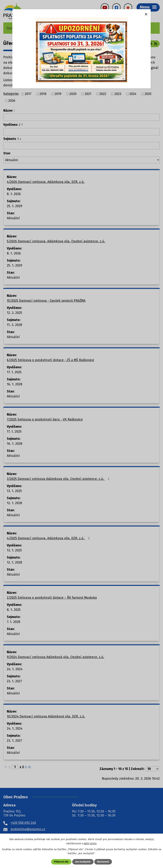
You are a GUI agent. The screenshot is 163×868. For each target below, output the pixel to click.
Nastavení (103, 862)
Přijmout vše (61, 862)
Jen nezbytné (83, 862)
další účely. (90, 843)
